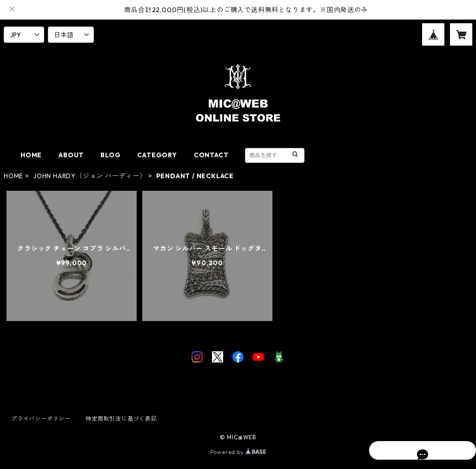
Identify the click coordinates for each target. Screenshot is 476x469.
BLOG (110, 155)
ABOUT (71, 155)
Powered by (238, 452)
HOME (31, 155)
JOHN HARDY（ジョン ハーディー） (90, 176)
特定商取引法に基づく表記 (121, 419)
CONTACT (211, 155)
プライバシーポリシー (41, 419)
